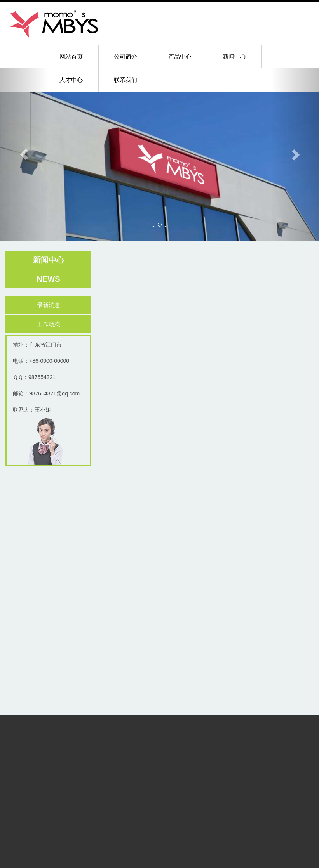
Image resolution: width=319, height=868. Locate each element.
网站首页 (71, 56)
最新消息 (51, 305)
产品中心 (180, 56)
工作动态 (51, 324)
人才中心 (71, 80)
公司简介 (126, 56)
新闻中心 (234, 56)
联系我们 (126, 80)
